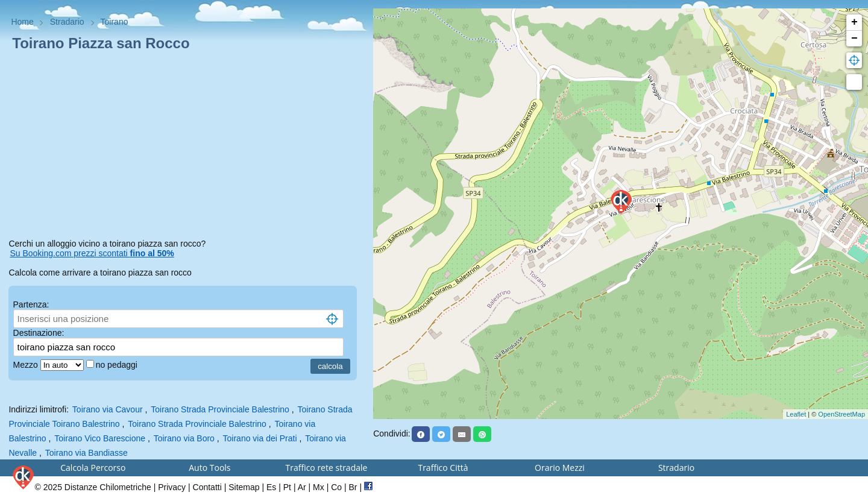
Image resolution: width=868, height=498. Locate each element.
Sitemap (244, 487)
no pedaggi (118, 365)
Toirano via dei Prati (260, 438)
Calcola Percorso (93, 468)
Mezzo (27, 365)
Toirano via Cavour (108, 409)
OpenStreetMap (841, 414)
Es (271, 487)
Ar (302, 487)
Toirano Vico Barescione (100, 438)
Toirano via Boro (184, 438)
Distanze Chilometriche (108, 487)
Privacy (172, 487)
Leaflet (796, 414)
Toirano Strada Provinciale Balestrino (220, 409)
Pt (287, 487)
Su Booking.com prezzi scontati (92, 253)
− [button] (854, 39)
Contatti (207, 487)
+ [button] (854, 22)
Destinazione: (39, 333)
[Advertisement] (186, 147)
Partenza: (31, 304)
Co (336, 487)
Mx (319, 487)
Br (353, 487)
